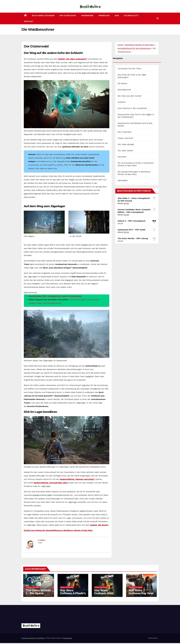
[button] (158, 18)
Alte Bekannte (124, 90)
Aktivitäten (123, 180)
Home (120, 45)
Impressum (104, 16)
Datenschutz (131, 16)
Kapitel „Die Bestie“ (99, 525)
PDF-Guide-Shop (68, 16)
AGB (117, 16)
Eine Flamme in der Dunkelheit (132, 108)
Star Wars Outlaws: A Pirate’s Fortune (73, 593)
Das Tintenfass (125, 132)
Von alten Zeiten (125, 151)
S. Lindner (42, 540)
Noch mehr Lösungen (43, 16)
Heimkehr (122, 157)
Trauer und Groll (125, 138)
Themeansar (67, 638)
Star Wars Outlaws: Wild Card (104, 593)
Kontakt (29, 21)
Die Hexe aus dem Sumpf (130, 96)
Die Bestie (122, 83)
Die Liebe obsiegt (126, 144)
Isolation (122, 102)
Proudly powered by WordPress (33, 638)
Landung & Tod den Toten (129, 69)
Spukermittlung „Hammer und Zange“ (77, 479)
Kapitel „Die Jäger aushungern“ (73, 59)
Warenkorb (87, 16)
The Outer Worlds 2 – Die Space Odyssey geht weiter (38, 595)
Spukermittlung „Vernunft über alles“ (51, 483)
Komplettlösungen (33, 587)
